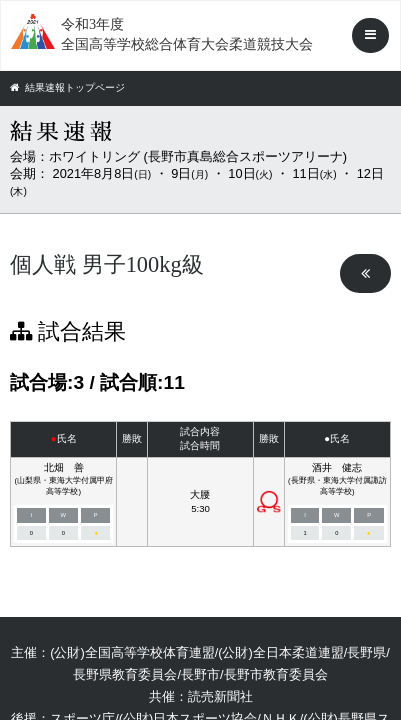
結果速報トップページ (67, 87)
